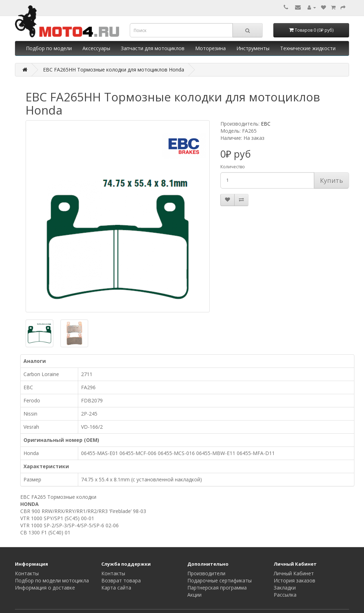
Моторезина (210, 48)
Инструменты (253, 48)
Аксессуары (96, 48)
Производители (206, 573)
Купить (331, 180)
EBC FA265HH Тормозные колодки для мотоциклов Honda (114, 70)
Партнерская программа (217, 588)
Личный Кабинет (294, 573)
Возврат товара (121, 580)
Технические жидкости (308, 48)
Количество (233, 167)
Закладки (285, 588)
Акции (194, 595)
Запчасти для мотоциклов (153, 48)
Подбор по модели (49, 48)
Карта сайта (116, 588)
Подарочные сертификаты (220, 580)
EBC (266, 124)
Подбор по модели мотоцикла (52, 580)
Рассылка (285, 595)
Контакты (27, 573)
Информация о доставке (45, 588)
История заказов (295, 580)
